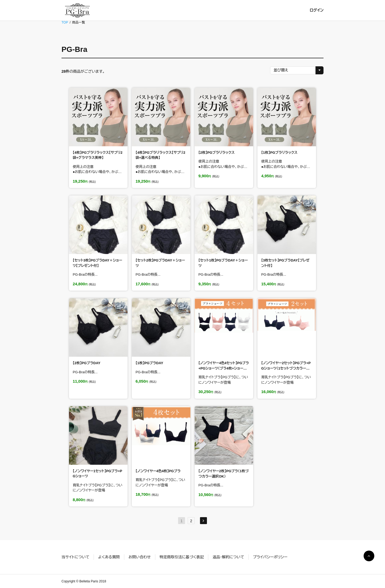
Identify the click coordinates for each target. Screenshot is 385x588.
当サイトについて (75, 557)
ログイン (317, 10)
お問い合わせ (140, 557)
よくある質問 (109, 557)
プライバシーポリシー (270, 557)
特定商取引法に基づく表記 (182, 557)
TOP (65, 22)
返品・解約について (228, 557)
